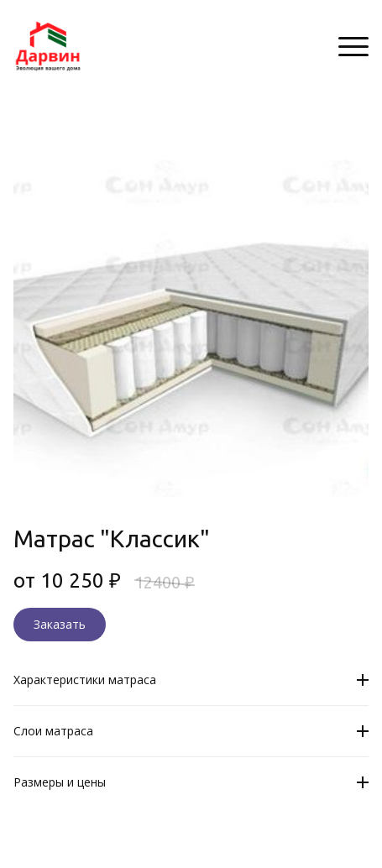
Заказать (60, 624)
